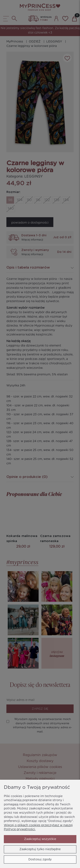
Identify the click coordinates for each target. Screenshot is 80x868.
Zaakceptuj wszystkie (40, 839)
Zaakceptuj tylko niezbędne (40, 849)
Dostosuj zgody (40, 860)
